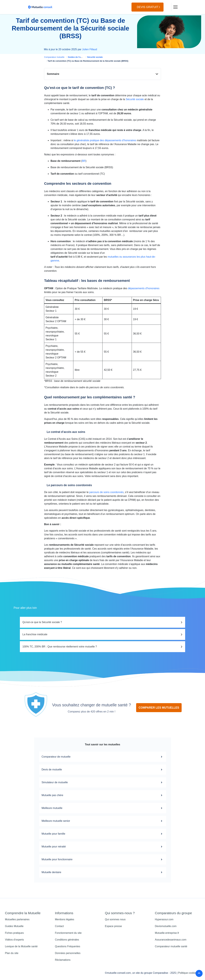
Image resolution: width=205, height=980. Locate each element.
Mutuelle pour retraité (103, 847)
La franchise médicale (35, 634)
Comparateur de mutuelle (103, 757)
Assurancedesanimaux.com (171, 940)
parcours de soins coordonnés (106, 492)
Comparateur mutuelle (54, 57)
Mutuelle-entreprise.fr (167, 933)
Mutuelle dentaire (103, 872)
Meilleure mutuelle (103, 808)
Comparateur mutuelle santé (171, 946)
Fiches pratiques (14, 933)
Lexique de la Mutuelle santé (21, 946)
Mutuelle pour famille (103, 834)
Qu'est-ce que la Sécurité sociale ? (42, 622)
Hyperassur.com (164, 919)
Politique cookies (188, 973)
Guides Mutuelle (14, 926)
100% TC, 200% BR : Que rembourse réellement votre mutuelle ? (60, 647)
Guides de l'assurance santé (82, 57)
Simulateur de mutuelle (103, 782)
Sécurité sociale (95, 57)
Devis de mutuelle (103, 770)
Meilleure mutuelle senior (103, 821)
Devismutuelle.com (166, 926)
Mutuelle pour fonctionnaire (103, 859)
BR (84, 161)
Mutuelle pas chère (103, 795)
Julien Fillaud (89, 49)
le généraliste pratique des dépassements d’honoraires (105, 140)
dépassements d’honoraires (144, 288)
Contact (59, 926)
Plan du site (12, 953)
